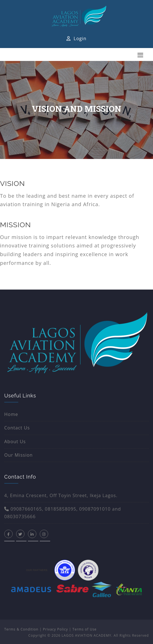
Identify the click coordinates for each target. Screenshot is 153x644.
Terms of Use (85, 629)
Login (76, 38)
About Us (15, 442)
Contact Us (17, 428)
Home (11, 414)
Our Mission (18, 455)
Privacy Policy (55, 629)
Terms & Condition (21, 629)
